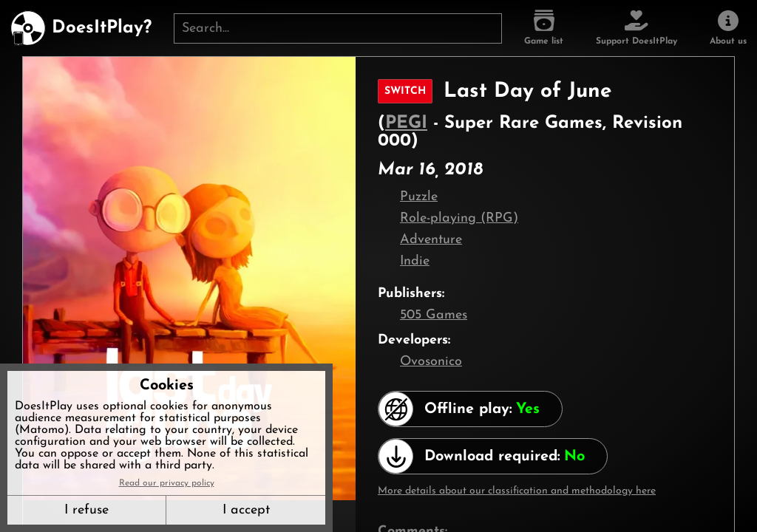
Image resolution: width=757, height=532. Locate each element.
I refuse (86, 510)
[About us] (728, 28)
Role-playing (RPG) (459, 218)
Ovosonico (431, 362)
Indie (415, 261)
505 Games (434, 315)
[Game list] (544, 28)
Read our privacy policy (167, 483)
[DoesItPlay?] (81, 28)
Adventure (431, 240)
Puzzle (419, 197)
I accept (246, 510)
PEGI (406, 123)
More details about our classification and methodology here (517, 491)
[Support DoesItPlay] (637, 28)
